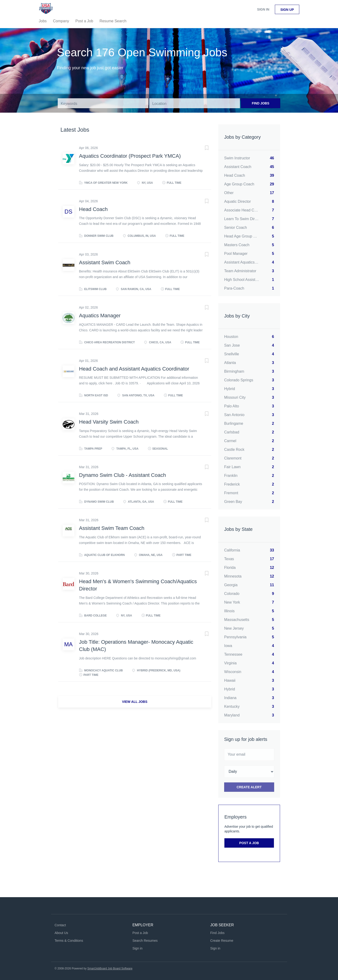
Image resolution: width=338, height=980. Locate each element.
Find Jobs (261, 103)
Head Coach (93, 209)
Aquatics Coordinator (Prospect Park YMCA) (130, 156)
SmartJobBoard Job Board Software (110, 969)
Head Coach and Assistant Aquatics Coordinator (134, 369)
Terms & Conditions (69, 941)
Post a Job (249, 843)
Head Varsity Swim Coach (109, 422)
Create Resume (222, 941)
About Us (61, 933)
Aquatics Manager (100, 316)
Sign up (287, 10)
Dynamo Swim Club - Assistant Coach (123, 475)
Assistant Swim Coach (105, 262)
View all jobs (135, 702)
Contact (60, 925)
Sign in (263, 9)
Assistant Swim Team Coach (112, 528)
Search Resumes (145, 941)
